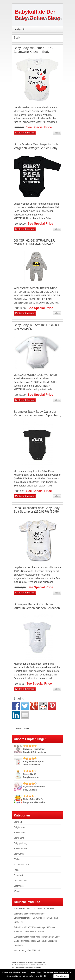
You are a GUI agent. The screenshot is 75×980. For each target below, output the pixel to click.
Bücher (17, 859)
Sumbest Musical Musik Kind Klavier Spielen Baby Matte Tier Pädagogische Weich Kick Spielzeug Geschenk (37, 941)
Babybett (18, 822)
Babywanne (19, 854)
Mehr (57, 133)
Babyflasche (19, 827)
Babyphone (19, 838)
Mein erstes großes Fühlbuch (27, 950)
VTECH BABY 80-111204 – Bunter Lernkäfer (34, 908)
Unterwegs (19, 886)
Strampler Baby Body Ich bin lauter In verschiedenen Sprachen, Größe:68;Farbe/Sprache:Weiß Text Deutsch (37, 610)
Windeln (17, 891)
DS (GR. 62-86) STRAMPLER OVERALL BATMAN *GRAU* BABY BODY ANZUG (34, 244)
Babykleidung (20, 833)
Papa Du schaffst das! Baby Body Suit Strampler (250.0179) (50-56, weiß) (37, 512)
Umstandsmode (21, 881)
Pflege (17, 870)
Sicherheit (18, 875)
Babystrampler (20, 849)
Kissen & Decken (21, 865)
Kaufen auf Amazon (25, 133)
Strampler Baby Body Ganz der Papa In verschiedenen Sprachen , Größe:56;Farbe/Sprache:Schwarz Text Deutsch (37, 417)
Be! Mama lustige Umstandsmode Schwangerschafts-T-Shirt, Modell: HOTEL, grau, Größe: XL (36, 918)
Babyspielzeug (20, 843)
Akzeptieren (61, 976)
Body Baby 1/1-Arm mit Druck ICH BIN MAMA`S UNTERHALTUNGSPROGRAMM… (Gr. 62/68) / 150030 (37, 331)
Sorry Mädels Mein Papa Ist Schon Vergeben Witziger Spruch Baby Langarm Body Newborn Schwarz (37, 148)
